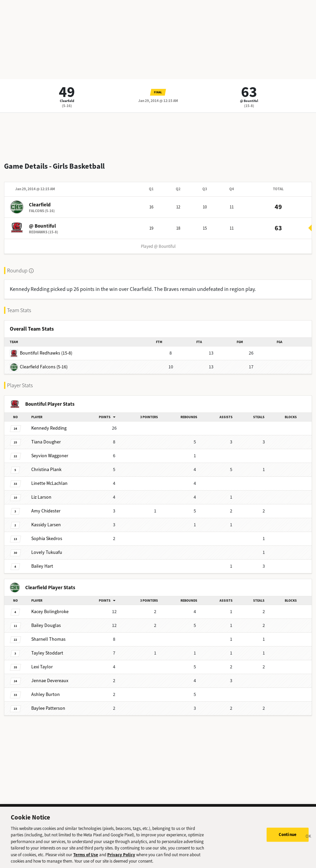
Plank (46, 470)
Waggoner (50, 456)
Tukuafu (47, 552)
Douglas (46, 625)
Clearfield (67, 101)
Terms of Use (86, 859)
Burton (46, 694)
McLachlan (49, 483)
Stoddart (47, 653)
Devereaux (50, 681)
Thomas (48, 639)
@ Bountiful (249, 101)
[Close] (309, 841)
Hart (42, 566)
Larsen (46, 525)
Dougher (46, 442)
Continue (288, 839)
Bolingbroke (50, 612)
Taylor (42, 667)
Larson (41, 497)
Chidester (46, 511)
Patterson (48, 708)
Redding (49, 428)
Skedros (47, 539)
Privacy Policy (121, 859)
